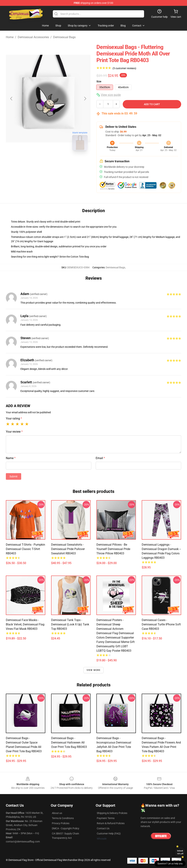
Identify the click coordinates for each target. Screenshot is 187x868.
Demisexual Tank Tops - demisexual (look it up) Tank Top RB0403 (70, 624)
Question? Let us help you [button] (170, 864)
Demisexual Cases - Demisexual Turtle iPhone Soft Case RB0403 (161, 624)
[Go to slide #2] (58, 161)
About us (57, 813)
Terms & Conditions (63, 818)
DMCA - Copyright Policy (66, 828)
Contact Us (103, 828)
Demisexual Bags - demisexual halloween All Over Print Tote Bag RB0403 (69, 743)
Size (99, 81)
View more (94, 670)
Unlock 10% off (180, 852)
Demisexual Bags (64, 37)
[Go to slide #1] (39, 161)
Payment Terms (106, 818)
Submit (14, 476)
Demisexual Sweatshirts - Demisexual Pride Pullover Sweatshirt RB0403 (68, 549)
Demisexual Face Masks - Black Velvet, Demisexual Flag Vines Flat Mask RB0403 (25, 624)
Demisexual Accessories (33, 37)
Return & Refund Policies (111, 823)
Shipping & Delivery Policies (112, 813)
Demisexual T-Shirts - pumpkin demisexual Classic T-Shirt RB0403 (25, 549)
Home (10, 37)
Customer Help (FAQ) (109, 833)
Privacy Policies (61, 823)
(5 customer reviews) (124, 68)
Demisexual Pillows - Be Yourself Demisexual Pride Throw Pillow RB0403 (113, 549)
